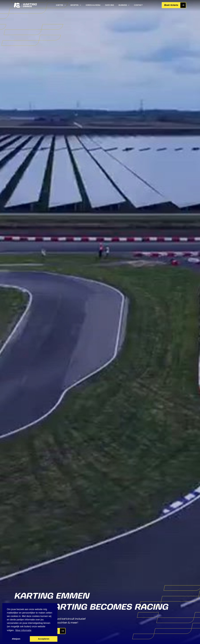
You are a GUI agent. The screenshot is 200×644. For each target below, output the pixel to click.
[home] (25, 5)
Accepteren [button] (44, 639)
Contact (138, 5)
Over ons (109, 5)
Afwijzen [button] (16, 639)
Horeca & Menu (93, 5)
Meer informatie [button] (23, 630)
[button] (61, 5)
